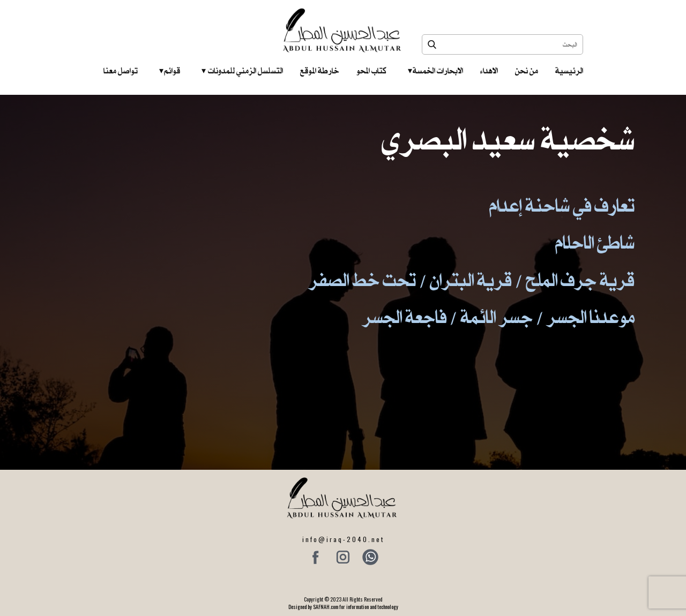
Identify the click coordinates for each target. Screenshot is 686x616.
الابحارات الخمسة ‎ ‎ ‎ (435, 71)
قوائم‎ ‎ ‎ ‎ (170, 71)
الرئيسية (569, 71)
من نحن (527, 71)
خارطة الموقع (320, 71)
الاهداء (489, 71)
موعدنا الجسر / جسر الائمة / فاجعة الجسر (498, 317)
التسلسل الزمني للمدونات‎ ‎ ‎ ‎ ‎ (242, 71)
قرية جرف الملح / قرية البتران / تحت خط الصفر (472, 280)
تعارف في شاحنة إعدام (562, 205)
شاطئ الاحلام (595, 242)
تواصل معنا (121, 71)
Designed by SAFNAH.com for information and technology (343, 607)
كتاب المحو (371, 71)
